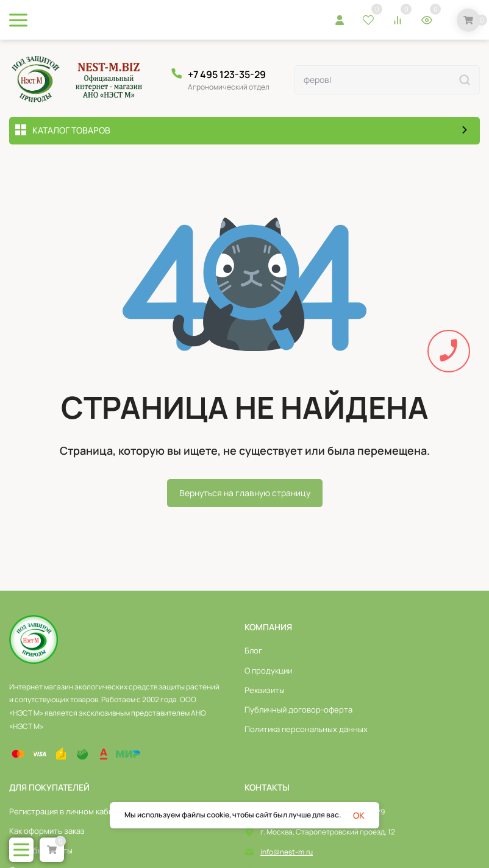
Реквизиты (265, 690)
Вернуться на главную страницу (245, 493)
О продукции (268, 671)
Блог (253, 650)
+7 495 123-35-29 (227, 74)
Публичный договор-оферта (298, 710)
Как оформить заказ (47, 831)
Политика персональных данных (306, 729)
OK (359, 815)
